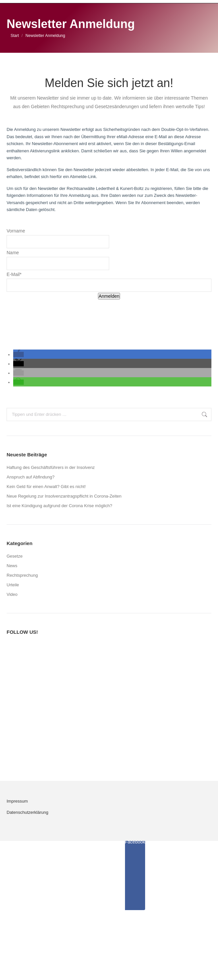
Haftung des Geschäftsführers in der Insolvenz (51, 467)
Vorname (16, 231)
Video (12, 594)
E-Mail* (14, 274)
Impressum (17, 801)
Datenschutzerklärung (27, 812)
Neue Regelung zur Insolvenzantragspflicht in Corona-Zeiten (64, 496)
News (12, 566)
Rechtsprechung (22, 575)
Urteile (13, 585)
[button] (18, 354)
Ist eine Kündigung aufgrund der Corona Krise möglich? (59, 506)
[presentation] (57, 317)
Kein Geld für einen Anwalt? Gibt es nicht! (46, 487)
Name (13, 253)
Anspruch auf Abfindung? (31, 477)
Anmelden (109, 296)
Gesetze (15, 556)
